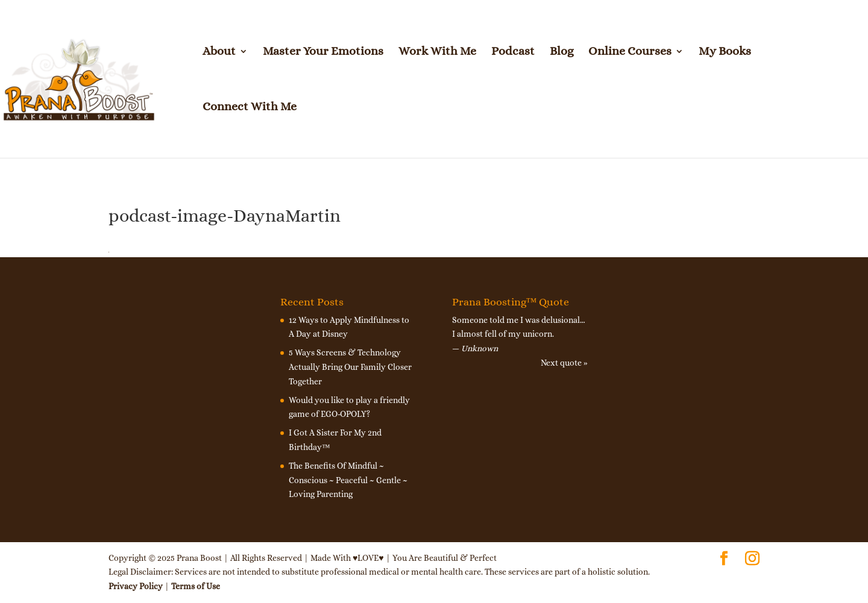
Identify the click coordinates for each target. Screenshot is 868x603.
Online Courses (630, 52)
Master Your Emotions (323, 52)
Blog (561, 52)
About (219, 52)
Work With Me (437, 52)
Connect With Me (250, 108)
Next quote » (564, 363)
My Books (725, 52)
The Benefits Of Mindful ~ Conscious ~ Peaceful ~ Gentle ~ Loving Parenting (348, 480)
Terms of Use (196, 586)
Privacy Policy (136, 586)
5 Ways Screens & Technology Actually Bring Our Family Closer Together (350, 367)
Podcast (513, 52)
